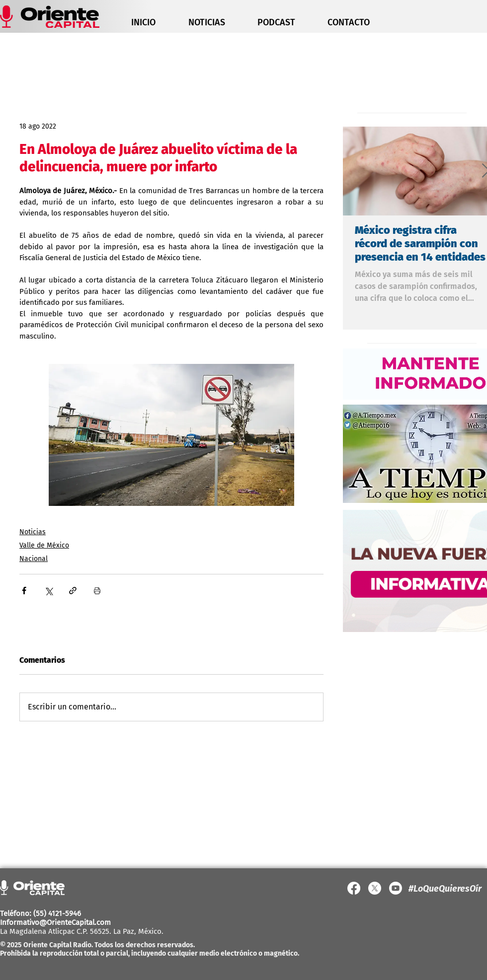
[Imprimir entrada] (97, 591)
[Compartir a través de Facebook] (24, 591)
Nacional (34, 559)
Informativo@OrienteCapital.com (55, 922)
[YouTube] (396, 888)
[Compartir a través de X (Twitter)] (48, 591)
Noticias (33, 532)
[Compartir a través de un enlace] (73, 591)
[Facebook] (354, 888)
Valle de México (44, 545)
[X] (375, 888)
